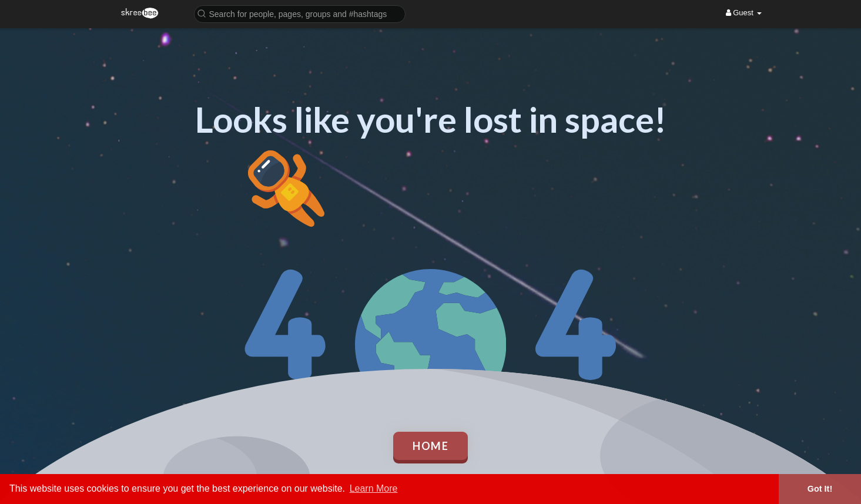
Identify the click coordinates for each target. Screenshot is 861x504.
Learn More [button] (374, 488)
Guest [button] (744, 13)
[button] (300, 13)
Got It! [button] (820, 489)
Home (431, 446)
